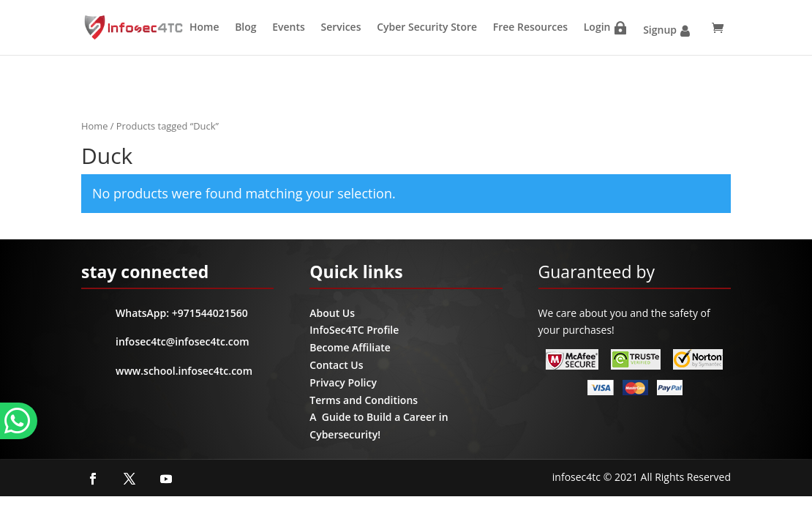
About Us (332, 313)
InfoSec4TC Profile (354, 330)
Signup (660, 30)
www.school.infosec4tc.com (184, 371)
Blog (245, 27)
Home (204, 27)
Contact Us (336, 365)
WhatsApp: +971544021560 (182, 313)
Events (289, 27)
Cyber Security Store (427, 27)
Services (341, 27)
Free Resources (530, 27)
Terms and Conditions (364, 400)
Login (597, 27)
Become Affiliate (350, 347)
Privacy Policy (343, 382)
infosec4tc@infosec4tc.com (183, 341)
